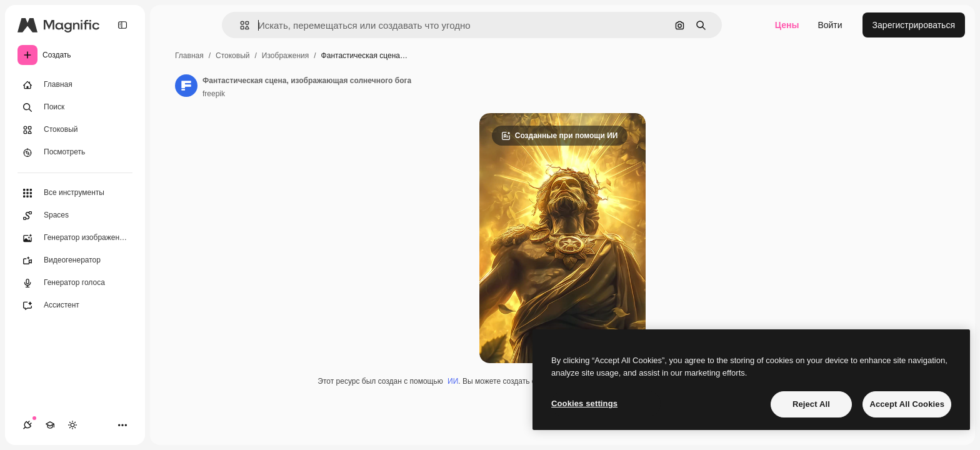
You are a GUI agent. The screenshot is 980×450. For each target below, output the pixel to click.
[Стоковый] (75, 130)
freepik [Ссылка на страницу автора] (214, 94)
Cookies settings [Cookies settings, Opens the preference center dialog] (584, 403)
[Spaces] (75, 216)
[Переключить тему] (72, 425)
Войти (830, 25)
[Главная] (75, 85)
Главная (189, 56)
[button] (240, 25)
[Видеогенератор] (75, 261)
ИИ (453, 381)
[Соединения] (27, 425)
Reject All (811, 404)
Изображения (285, 56)
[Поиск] (75, 107)
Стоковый (232, 56)
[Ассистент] (75, 306)
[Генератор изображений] (75, 238)
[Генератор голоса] (75, 283)
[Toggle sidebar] (122, 25)
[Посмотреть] (75, 152)
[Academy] (50, 425)
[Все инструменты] (75, 193)
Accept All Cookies (907, 404)
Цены (787, 25)
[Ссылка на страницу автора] (186, 86)
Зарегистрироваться (914, 25)
